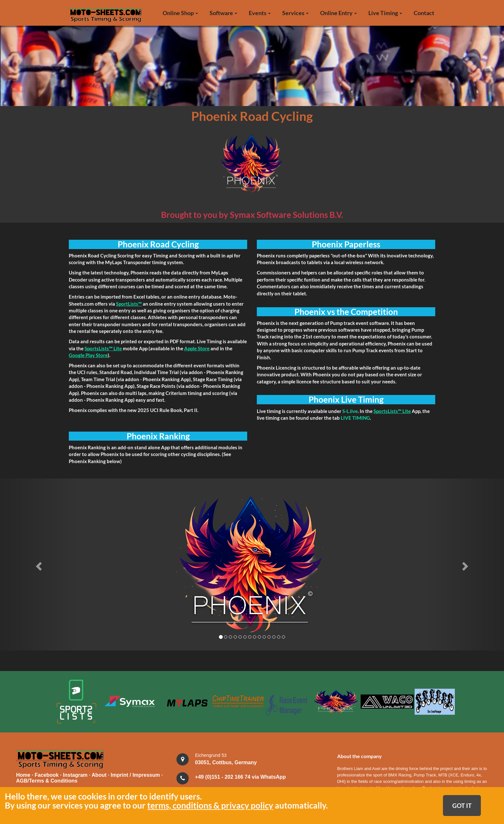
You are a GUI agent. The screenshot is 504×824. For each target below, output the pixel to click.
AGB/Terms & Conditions (47, 780)
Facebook (47, 774)
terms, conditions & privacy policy (210, 805)
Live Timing (385, 13)
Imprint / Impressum (135, 774)
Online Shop (180, 13)
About (100, 774)
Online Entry (338, 13)
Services (295, 13)
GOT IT (462, 806)
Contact (424, 13)
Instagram (76, 774)
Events (260, 13)
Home (23, 774)
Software (223, 13)
